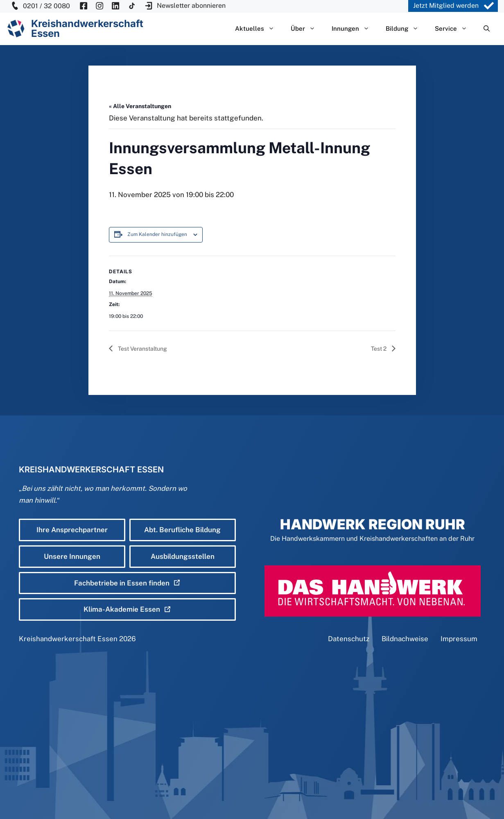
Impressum (459, 639)
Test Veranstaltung (142, 349)
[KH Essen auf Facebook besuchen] (84, 6)
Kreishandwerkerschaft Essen (68, 639)
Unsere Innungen (72, 556)
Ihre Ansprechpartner (72, 530)
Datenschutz (349, 639)
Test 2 (379, 349)
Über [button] (307, 29)
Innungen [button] (355, 29)
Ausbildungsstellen (183, 556)
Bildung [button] (406, 29)
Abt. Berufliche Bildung (182, 530)
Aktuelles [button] (259, 29)
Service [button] (455, 29)
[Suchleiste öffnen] (487, 29)
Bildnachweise (405, 639)
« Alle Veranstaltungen (140, 106)
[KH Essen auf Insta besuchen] (99, 6)
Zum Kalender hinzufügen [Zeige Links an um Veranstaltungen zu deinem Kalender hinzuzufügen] (157, 234)
